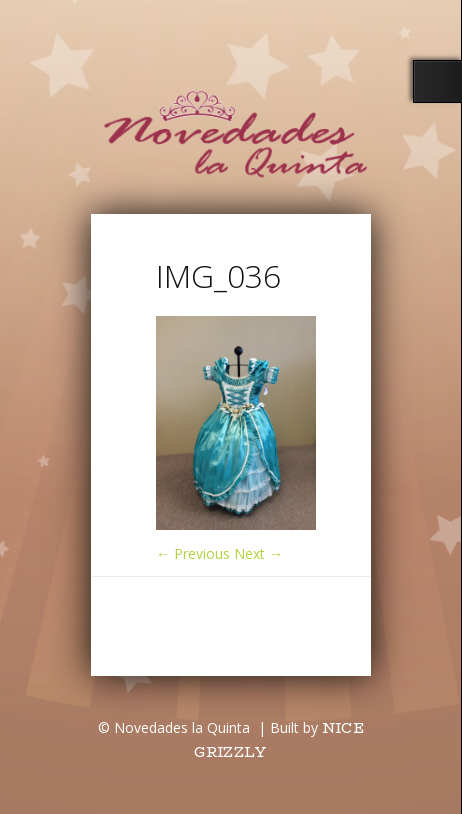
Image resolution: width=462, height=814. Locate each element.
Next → (258, 553)
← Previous (193, 553)
